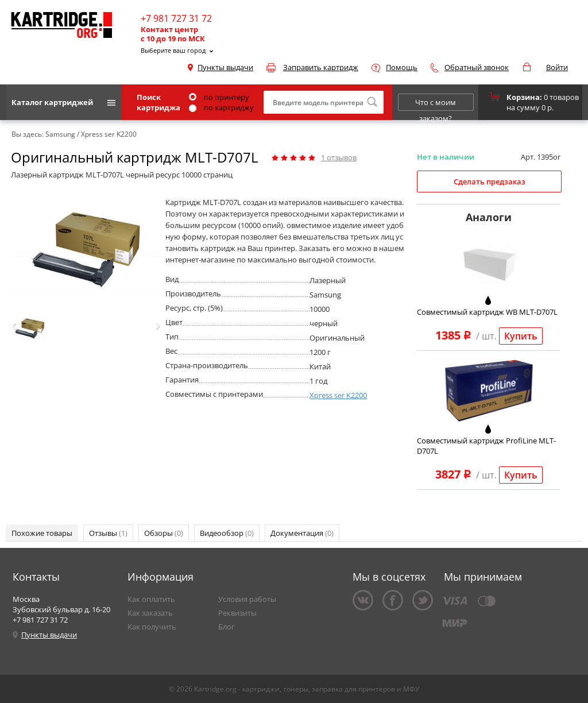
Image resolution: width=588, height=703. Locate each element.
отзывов (339, 157)
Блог (227, 627)
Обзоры (164, 533)
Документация (302, 533)
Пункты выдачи (225, 67)
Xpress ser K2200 (338, 395)
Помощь (402, 67)
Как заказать (150, 613)
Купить (521, 336)
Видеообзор (227, 533)
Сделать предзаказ (490, 181)
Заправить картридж (321, 67)
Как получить (152, 627)
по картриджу (221, 107)
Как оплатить (151, 599)
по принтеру (219, 97)
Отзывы (108, 533)
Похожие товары (42, 533)
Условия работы (247, 599)
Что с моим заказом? (436, 104)
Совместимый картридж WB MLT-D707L (487, 312)
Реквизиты (237, 613)
